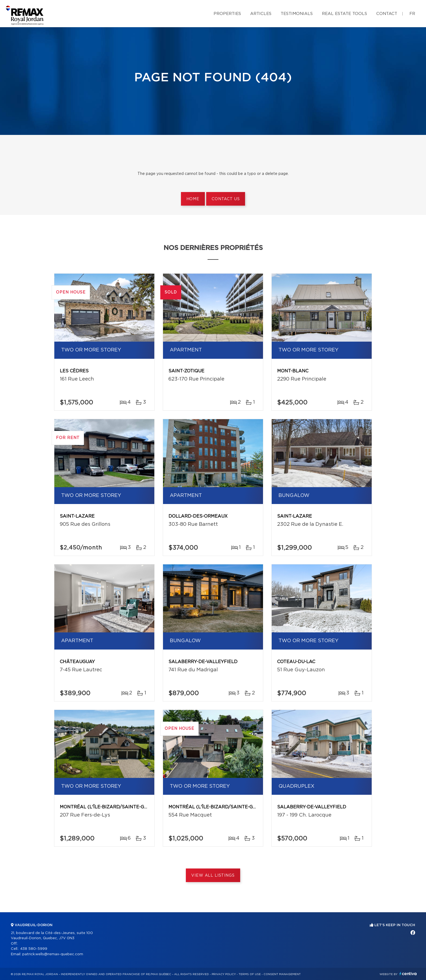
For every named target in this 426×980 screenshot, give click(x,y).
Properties (227, 14)
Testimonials (297, 14)
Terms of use (250, 974)
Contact (387, 14)
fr (412, 14)
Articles (261, 14)
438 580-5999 (34, 949)
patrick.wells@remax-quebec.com (53, 954)
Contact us (226, 199)
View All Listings (213, 876)
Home (193, 199)
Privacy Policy (224, 974)
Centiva (408, 974)
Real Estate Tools (344, 14)
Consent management (282, 974)
